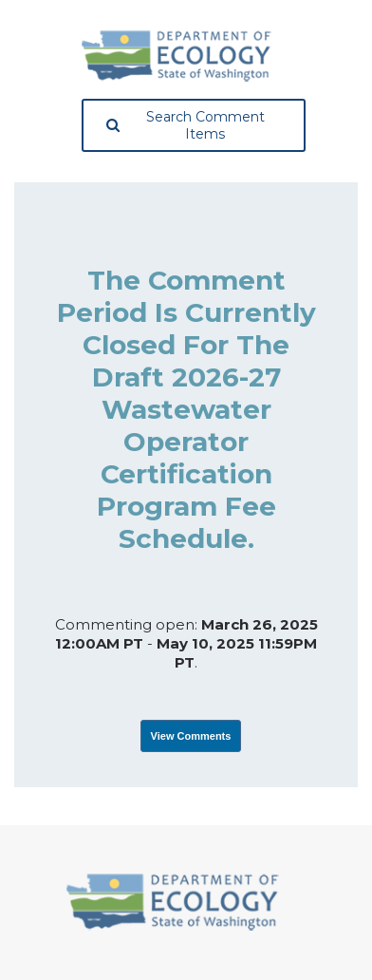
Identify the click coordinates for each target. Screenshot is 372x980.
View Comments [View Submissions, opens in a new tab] (191, 736)
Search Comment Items (186, 125)
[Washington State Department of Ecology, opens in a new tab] (177, 56)
